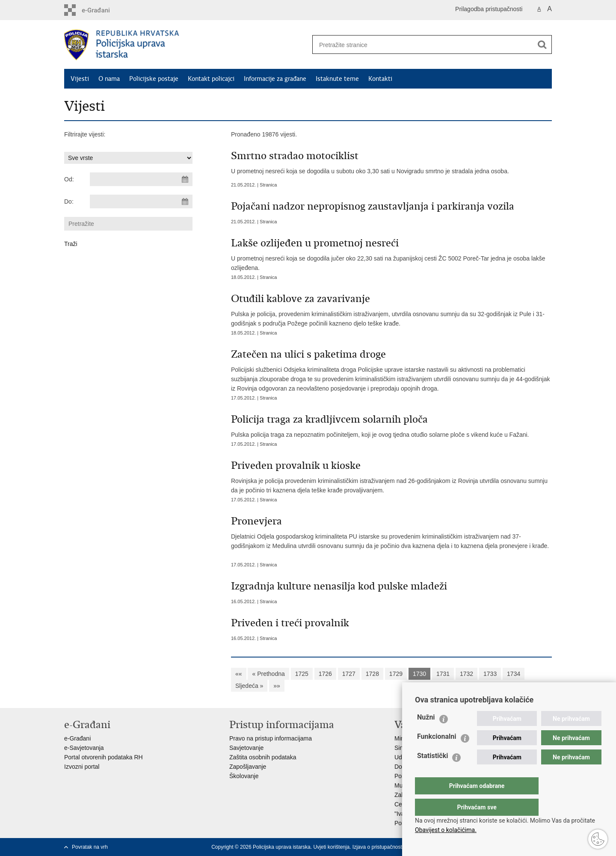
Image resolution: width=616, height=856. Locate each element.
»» (277, 686)
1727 (349, 674)
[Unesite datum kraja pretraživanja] (141, 201)
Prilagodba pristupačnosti (489, 9)
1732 (466, 674)
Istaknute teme (337, 79)
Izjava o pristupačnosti (378, 847)
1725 (302, 674)
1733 (490, 674)
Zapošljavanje (248, 767)
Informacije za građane (275, 79)
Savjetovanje (246, 748)
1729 (396, 674)
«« (239, 674)
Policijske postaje (154, 79)
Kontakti (380, 79)
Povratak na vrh (90, 847)
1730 (419, 674)
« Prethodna (268, 674)
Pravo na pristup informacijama (271, 738)
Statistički (432, 773)
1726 (325, 674)
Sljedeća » (249, 686)
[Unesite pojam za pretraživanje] (420, 45)
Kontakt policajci (211, 79)
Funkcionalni (437, 754)
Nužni (426, 734)
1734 (514, 674)
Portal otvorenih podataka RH (104, 757)
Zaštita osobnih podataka (263, 757)
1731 (443, 674)
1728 (372, 674)
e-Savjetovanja (84, 748)
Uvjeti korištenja (331, 847)
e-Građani (77, 738)
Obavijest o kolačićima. (446, 830)
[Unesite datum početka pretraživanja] (141, 179)
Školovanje (244, 776)
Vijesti (80, 79)
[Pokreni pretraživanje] (542, 44)
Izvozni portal (82, 767)
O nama (109, 79)
